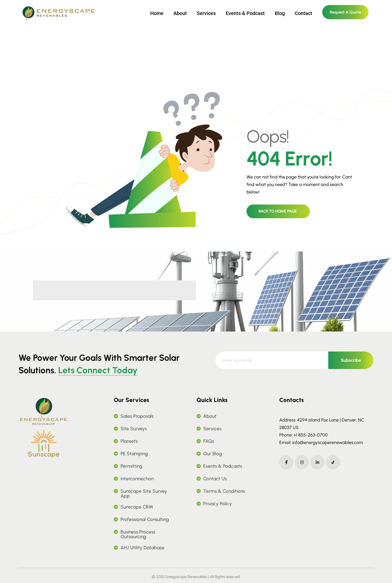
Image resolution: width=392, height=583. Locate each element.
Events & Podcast (245, 13)
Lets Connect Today (98, 370)
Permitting (131, 466)
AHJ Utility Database (142, 548)
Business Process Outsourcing (138, 534)
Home (157, 13)
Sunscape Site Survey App (144, 493)
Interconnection (137, 479)
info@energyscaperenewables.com (327, 442)
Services (206, 13)
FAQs (209, 441)
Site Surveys (134, 429)
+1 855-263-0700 (311, 435)
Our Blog (212, 454)
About (180, 13)
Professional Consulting (145, 519)
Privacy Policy (217, 504)
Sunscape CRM (137, 507)
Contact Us (215, 479)
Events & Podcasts (223, 466)
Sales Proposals (137, 416)
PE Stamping (134, 454)
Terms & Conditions (224, 491)
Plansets (129, 441)
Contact (303, 13)
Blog (280, 13)
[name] (43, 428)
